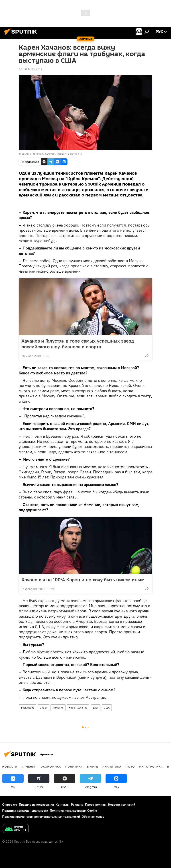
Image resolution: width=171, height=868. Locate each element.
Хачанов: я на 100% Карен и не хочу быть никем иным (83, 580)
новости (10, 766)
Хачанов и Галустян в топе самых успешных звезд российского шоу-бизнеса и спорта (78, 344)
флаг (96, 708)
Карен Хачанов (78, 708)
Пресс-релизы (96, 805)
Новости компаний (122, 805)
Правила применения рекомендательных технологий (41, 817)
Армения (58, 708)
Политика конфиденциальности (25, 811)
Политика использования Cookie (73, 811)
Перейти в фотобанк (69, 154)
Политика (74, 766)
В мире (92, 766)
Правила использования (36, 805)
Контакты (62, 805)
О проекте (10, 805)
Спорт (43, 708)
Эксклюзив (27, 708)
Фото (130, 766)
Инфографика (151, 766)
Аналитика (112, 766)
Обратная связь (93, 817)
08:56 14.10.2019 (31, 69)
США (107, 708)
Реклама (77, 805)
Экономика (51, 766)
